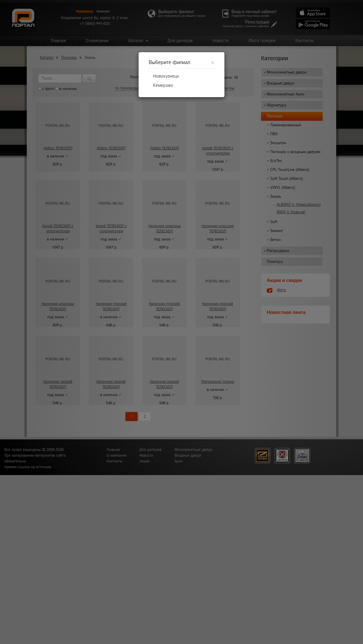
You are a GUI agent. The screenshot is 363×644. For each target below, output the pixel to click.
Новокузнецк (166, 76)
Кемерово (163, 85)
